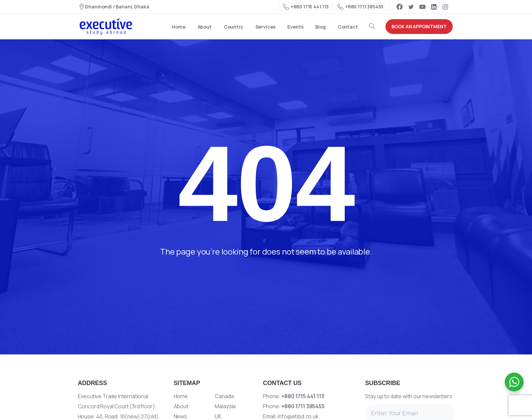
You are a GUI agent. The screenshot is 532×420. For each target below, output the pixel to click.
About (181, 406)
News (180, 416)
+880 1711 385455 (360, 7)
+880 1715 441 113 (306, 7)
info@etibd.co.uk (298, 416)
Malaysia (225, 406)
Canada (224, 396)
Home (181, 396)
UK (218, 416)
